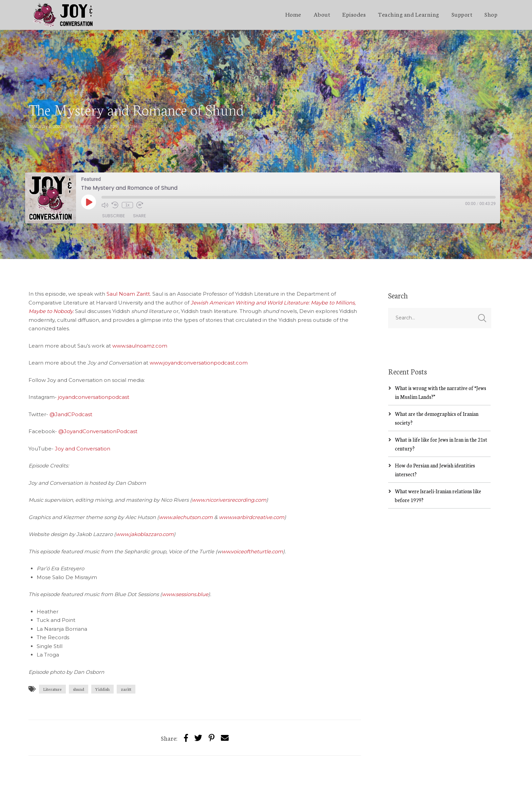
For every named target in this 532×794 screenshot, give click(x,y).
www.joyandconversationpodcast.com (199, 333)
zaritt (126, 659)
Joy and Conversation (83, 418)
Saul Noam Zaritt (128, 264)
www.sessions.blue (185, 564)
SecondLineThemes (130, 783)
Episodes (354, 14)
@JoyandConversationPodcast (98, 401)
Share (139, 186)
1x (127, 175)
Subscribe (113, 186)
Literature (52, 659)
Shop (491, 14)
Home (293, 14)
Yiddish (102, 659)
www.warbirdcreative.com (252, 487)
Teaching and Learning (409, 14)
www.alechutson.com (186, 487)
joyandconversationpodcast (94, 367)
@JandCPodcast (71, 384)
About (322, 14)
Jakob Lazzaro (84, 783)
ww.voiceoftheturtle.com (252, 521)
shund (79, 659)
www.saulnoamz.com (140, 316)
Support (462, 14)
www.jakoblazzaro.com (145, 504)
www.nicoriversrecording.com (229, 470)
